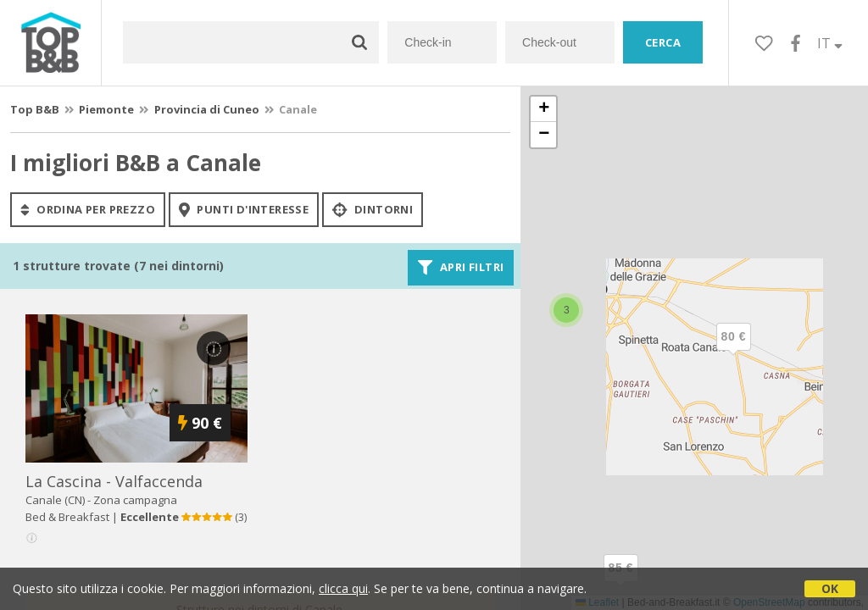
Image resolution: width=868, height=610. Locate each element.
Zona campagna (135, 500)
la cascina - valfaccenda (114, 481)
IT (830, 43)
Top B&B (35, 109)
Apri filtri (461, 268)
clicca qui (343, 588)
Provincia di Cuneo (207, 109)
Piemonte (106, 109)
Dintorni (373, 209)
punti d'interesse (244, 209)
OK (830, 588)
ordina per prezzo (88, 209)
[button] (733, 351)
